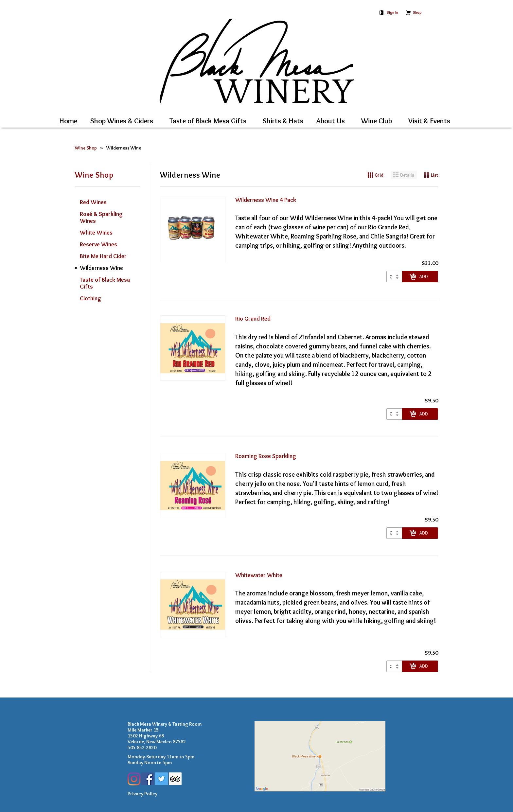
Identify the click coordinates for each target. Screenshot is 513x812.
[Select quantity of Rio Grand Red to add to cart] (394, 414)
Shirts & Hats (283, 121)
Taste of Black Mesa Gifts (208, 121)
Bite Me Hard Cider (103, 256)
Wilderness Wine (124, 148)
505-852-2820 (142, 748)
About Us (331, 121)
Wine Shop (86, 148)
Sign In (392, 12)
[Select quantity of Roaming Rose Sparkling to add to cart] (394, 533)
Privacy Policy (142, 794)
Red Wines (93, 202)
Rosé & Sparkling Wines (101, 217)
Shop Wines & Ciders (122, 121)
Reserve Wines (98, 244)
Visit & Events (429, 121)
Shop (417, 12)
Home (68, 121)
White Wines (96, 233)
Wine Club (377, 121)
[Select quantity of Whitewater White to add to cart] (394, 666)
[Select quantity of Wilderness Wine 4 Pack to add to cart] (394, 277)
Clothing (90, 298)
